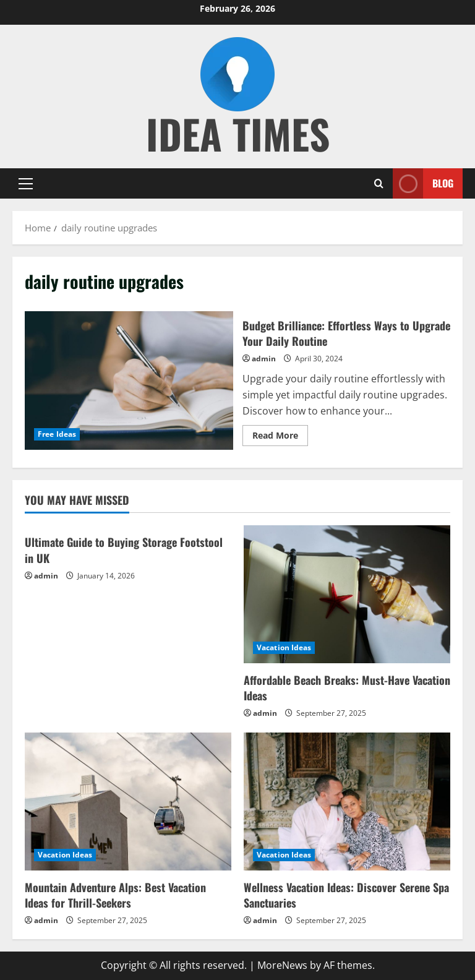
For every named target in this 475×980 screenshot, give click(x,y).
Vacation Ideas (284, 647)
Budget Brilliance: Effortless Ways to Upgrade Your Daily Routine (129, 380)
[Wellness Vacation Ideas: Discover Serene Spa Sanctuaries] (347, 802)
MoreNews (282, 965)
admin (264, 359)
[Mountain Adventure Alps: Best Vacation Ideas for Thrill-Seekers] (128, 802)
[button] (26, 183)
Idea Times (238, 133)
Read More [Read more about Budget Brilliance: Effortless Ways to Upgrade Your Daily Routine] (280, 437)
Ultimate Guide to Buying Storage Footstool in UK (124, 550)
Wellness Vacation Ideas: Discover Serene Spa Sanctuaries (346, 895)
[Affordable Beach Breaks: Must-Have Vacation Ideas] (347, 594)
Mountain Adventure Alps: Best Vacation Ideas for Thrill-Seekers (115, 895)
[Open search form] (379, 183)
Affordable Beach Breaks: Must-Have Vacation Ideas (347, 688)
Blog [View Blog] (423, 183)
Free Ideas (57, 434)
